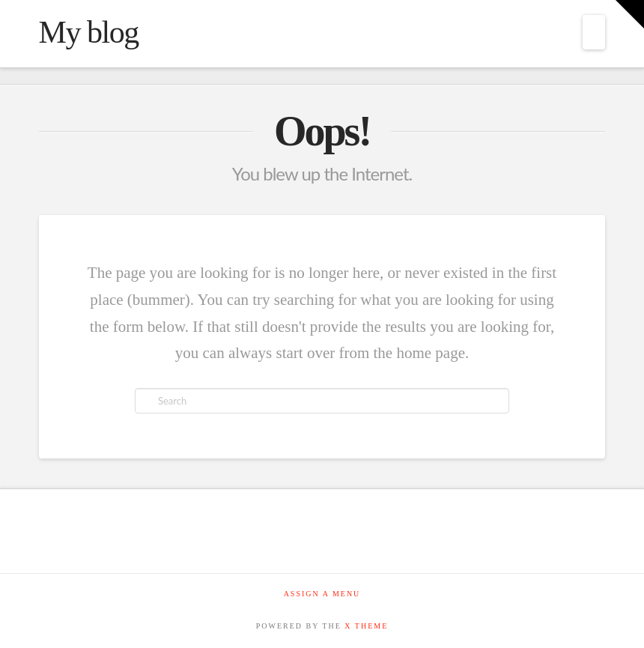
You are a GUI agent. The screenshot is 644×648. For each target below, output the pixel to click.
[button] (594, 32)
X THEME (366, 626)
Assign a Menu (322, 594)
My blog (89, 32)
